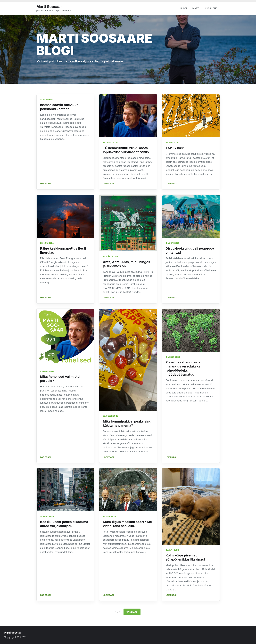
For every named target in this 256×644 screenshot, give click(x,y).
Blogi (184, 8)
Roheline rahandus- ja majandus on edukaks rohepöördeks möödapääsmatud (183, 368)
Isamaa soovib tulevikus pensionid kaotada (59, 107)
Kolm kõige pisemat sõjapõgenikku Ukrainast (185, 557)
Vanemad (132, 612)
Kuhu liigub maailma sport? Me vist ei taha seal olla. (127, 524)
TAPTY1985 (175, 148)
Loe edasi (46, 184)
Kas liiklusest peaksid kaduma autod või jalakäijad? (64, 524)
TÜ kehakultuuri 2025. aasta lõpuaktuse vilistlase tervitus (126, 150)
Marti (196, 8)
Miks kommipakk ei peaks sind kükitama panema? (127, 423)
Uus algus (211, 8)
